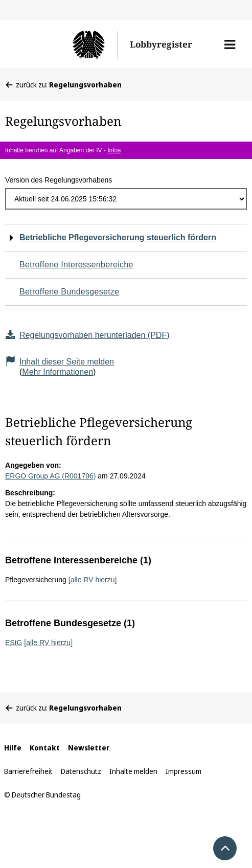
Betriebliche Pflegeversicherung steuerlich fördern (118, 237)
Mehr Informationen (58, 372)
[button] (230, 44)
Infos (114, 150)
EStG (14, 643)
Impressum (184, 771)
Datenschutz (81, 771)
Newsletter (89, 748)
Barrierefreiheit (28, 771)
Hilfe (13, 748)
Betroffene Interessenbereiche (76, 265)
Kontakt (45, 748)
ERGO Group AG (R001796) (50, 476)
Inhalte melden (133, 771)
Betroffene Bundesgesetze (70, 292)
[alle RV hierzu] (93, 580)
